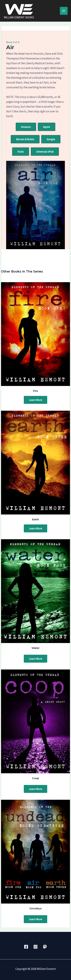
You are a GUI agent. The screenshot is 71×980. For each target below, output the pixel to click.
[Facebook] (26, 947)
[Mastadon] (45, 947)
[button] (26, 127)
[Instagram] (35, 947)
